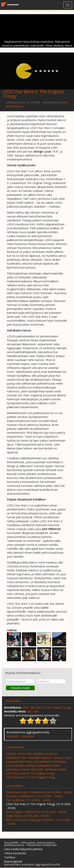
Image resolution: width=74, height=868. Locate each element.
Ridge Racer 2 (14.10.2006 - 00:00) (28, 816)
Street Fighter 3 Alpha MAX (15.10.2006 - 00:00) (36, 812)
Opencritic (28, 736)
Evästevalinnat (13, 861)
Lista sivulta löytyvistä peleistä (23, 849)
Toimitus (10, 857)
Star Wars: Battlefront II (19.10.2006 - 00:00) (34, 796)
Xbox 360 (33, 711)
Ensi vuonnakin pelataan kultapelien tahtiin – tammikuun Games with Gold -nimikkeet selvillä (36, 767)
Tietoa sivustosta (15, 853)
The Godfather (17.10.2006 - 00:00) (28, 800)
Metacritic (13, 736)
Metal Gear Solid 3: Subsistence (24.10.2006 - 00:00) (39, 792)
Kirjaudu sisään (20, 688)
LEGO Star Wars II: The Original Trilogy (46, 707)
